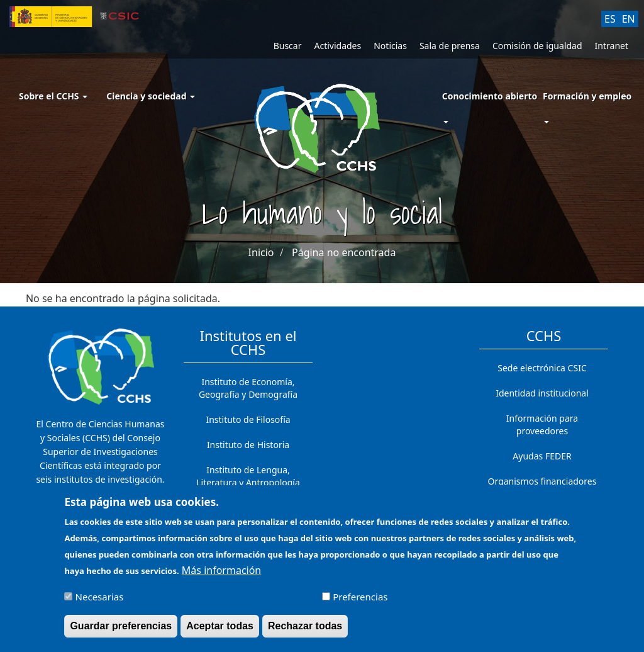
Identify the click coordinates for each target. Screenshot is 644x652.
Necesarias (100, 602)
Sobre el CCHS (53, 96)
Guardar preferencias (121, 632)
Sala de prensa (450, 46)
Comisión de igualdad (537, 46)
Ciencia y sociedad (151, 96)
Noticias (390, 46)
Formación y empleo (587, 96)
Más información (221, 576)
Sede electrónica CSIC (542, 368)
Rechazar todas (305, 632)
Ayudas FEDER (542, 456)
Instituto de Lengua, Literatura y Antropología (248, 476)
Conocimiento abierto (490, 96)
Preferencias (360, 602)
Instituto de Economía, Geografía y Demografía (248, 388)
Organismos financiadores (542, 481)
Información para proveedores (542, 424)
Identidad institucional (542, 393)
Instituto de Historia (248, 445)
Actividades (337, 46)
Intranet (612, 46)
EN (629, 19)
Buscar (288, 46)
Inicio (261, 252)
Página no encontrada (344, 252)
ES (610, 19)
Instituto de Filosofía (248, 419)
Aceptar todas (220, 632)
